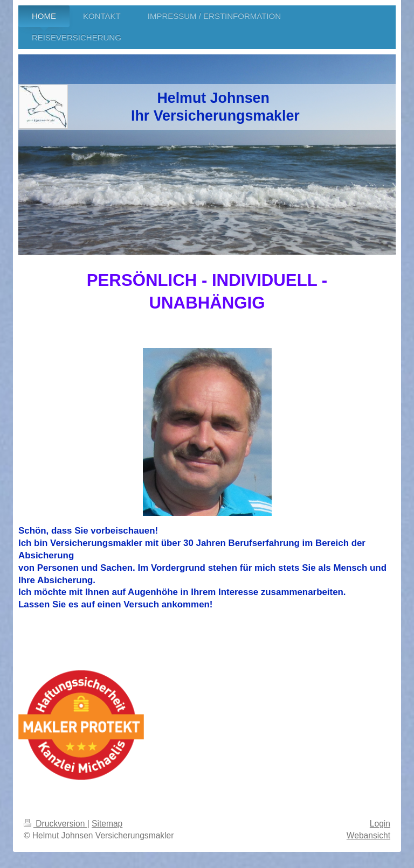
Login (380, 824)
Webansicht (368, 835)
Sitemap (107, 824)
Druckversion (56, 824)
